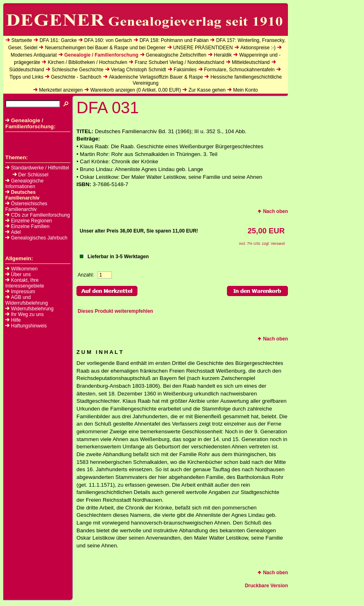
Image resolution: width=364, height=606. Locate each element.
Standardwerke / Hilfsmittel (37, 168)
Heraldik (223, 55)
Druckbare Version (266, 586)
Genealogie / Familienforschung (101, 55)
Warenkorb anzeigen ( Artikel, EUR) (136, 90)
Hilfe (16, 320)
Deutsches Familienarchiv (22, 195)
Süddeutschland (26, 70)
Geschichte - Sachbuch (76, 77)
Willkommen (24, 269)
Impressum (23, 292)
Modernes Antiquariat (34, 55)
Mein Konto (245, 90)
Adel (13, 232)
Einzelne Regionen (29, 221)
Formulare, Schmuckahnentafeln (239, 70)
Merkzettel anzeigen (61, 90)
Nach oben (273, 211)
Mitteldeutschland (251, 62)
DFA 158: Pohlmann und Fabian (174, 40)
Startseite (22, 40)
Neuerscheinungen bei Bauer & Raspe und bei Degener (105, 48)
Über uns (21, 274)
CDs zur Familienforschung (38, 215)
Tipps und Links (26, 77)
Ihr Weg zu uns (27, 314)
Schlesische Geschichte (77, 70)
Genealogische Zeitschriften (176, 55)
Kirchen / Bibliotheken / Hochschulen (87, 62)
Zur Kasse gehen (207, 90)
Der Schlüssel (31, 175)
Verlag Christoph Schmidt (138, 70)
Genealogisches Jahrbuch (36, 238)
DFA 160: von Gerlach (108, 40)
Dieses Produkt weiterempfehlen (115, 311)
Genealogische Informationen (24, 184)
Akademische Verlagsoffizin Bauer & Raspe (156, 77)
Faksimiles (185, 70)
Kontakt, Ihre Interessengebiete (25, 283)
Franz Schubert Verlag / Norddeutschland (179, 62)
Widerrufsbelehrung (32, 309)
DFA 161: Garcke (58, 40)
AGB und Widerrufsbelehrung (27, 300)
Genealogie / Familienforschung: (31, 123)
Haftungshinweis (29, 326)
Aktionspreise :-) (258, 48)
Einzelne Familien (27, 226)
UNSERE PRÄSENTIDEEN (203, 48)
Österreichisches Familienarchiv (26, 206)
